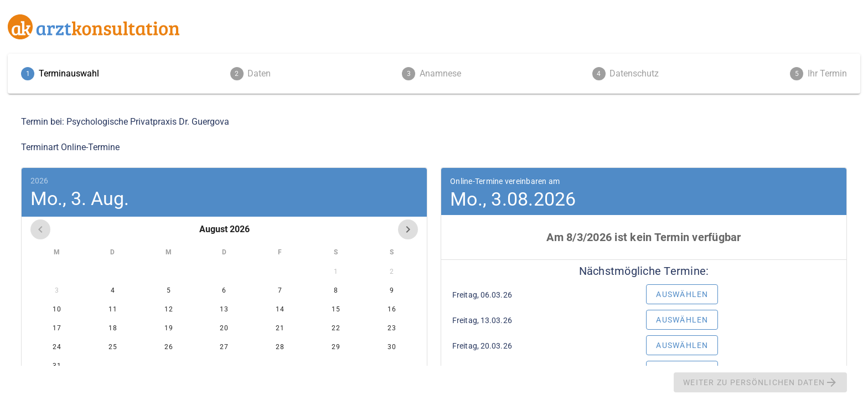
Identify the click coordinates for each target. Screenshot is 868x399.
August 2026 (224, 229)
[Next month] (408, 229)
